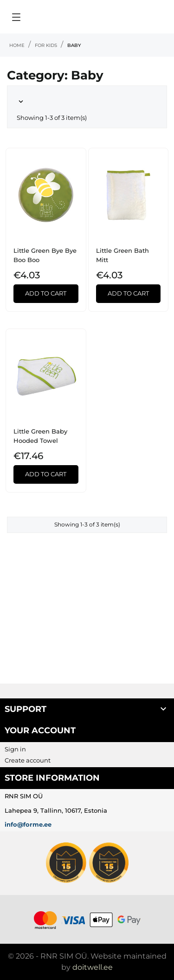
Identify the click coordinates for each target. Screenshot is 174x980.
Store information (52, 778)
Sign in (15, 749)
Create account (28, 760)
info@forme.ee (28, 824)
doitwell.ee (93, 967)
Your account (40, 730)
